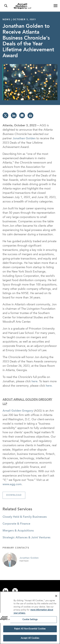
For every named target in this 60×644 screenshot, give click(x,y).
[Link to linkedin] (5, 591)
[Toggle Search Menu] (6, 6)
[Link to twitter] (15, 591)
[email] (22, 115)
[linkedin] (14, 115)
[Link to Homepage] (31, 6)
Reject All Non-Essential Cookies (30, 630)
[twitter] (5, 115)
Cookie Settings (30, 620)
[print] (30, 115)
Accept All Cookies (30, 639)
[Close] (56, 597)
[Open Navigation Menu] (56, 6)
